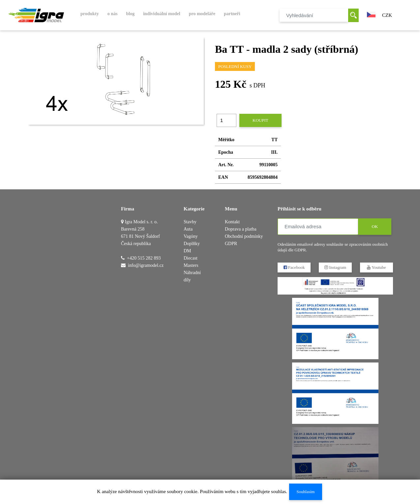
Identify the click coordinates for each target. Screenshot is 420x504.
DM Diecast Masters (191, 258)
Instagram (335, 267)
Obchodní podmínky (244, 236)
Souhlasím (306, 492)
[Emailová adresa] (318, 227)
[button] (371, 14)
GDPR (231, 244)
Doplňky (192, 244)
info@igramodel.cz (146, 265)
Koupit (260, 120)
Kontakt (232, 222)
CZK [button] (387, 15)
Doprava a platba (241, 229)
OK (375, 226)
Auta (188, 229)
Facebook (294, 267)
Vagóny (191, 236)
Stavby (190, 222)
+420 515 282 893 (144, 258)
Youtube (376, 267)
